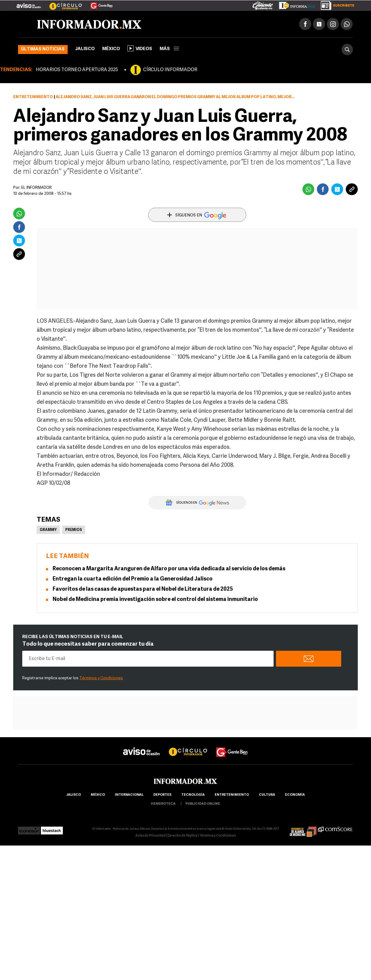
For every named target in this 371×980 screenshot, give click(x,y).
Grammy (48, 530)
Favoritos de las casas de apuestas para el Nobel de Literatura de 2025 (143, 589)
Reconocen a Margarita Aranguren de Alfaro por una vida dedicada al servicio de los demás (169, 569)
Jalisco (85, 49)
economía (295, 795)
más (169, 49)
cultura (267, 795)
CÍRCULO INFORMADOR (170, 70)
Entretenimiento (33, 97)
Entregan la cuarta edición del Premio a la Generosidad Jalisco (133, 579)
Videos (140, 48)
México (111, 49)
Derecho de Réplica (182, 836)
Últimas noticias (43, 49)
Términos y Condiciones (101, 678)
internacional (129, 795)
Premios (74, 530)
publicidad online (203, 804)
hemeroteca (163, 804)
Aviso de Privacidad (150, 836)
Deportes (162, 795)
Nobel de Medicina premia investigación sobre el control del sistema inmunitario (155, 600)
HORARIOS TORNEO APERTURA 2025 (77, 70)
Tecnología (193, 795)
